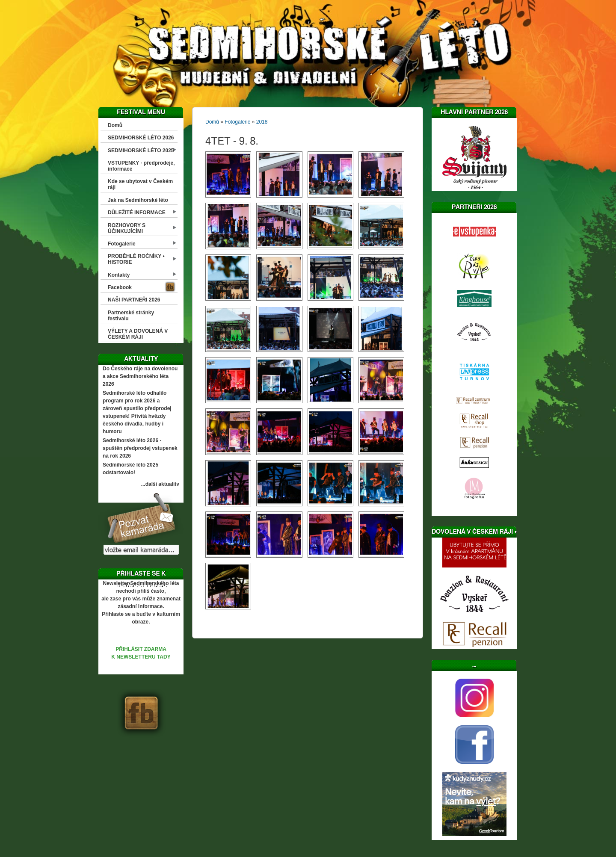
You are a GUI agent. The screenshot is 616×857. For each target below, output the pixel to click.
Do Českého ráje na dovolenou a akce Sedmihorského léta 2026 (140, 376)
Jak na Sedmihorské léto (138, 200)
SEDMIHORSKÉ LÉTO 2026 (141, 138)
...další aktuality (160, 484)
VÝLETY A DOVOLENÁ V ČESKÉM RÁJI (138, 334)
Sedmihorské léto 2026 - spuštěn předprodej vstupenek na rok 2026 (140, 448)
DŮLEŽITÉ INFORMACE (137, 213)
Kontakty (119, 275)
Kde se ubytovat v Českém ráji (140, 184)
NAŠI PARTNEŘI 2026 (134, 300)
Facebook (120, 287)
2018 (262, 122)
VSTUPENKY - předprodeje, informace (141, 166)
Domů (115, 125)
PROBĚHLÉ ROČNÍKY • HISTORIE (136, 259)
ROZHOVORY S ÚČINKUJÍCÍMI (127, 228)
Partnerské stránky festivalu (131, 316)
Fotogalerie (122, 244)
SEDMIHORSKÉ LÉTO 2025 (141, 151)
